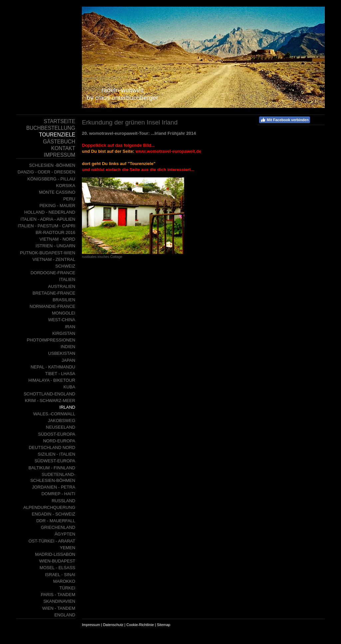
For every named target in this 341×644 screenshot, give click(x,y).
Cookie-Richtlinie (140, 625)
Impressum (91, 625)
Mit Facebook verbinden (285, 120)
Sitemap (164, 625)
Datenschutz (113, 625)
